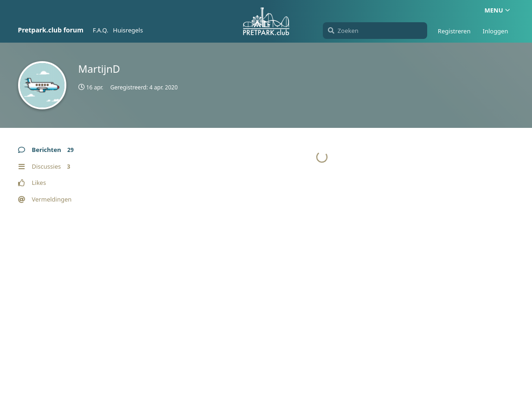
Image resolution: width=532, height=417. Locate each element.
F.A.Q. (101, 30)
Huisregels (128, 30)
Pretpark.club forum (51, 30)
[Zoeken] (375, 31)
